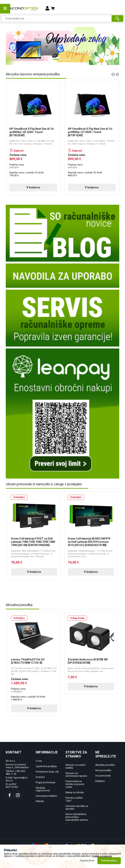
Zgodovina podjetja (46, 766)
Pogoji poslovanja (45, 782)
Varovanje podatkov (46, 796)
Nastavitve (87, 861)
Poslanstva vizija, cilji (47, 772)
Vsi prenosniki (103, 776)
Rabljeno (100, 781)
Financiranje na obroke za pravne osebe (75, 784)
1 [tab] (55, 61)
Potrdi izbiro (109, 861)
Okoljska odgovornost (43, 789)
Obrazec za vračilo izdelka (75, 766)
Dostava (40, 777)
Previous (11, 46)
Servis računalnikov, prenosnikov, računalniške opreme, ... (77, 818)
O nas (39, 761)
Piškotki (40, 801)
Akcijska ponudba (105, 765)
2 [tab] (62, 61)
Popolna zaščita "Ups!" (74, 799)
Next (111, 46)
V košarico (33, 187)
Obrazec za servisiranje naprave (76, 775)
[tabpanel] (62, 46)
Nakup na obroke (75, 792)
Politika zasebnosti (102, 856)
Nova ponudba (103, 770)
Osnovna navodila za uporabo (77, 808)
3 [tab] (68, 61)
